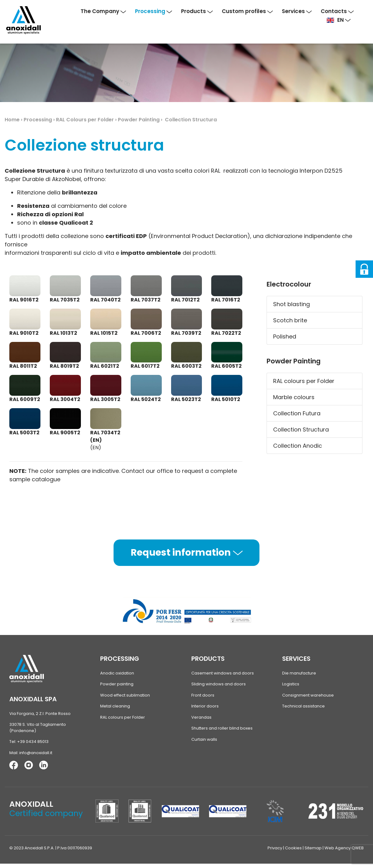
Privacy (275, 848)
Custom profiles (247, 11)
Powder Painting (139, 120)
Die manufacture (299, 673)
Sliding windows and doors (219, 684)
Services (297, 11)
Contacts (337, 11)
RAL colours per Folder (304, 381)
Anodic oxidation (117, 673)
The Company (103, 11)
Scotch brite (290, 320)
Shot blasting (291, 304)
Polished (285, 336)
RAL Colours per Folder (85, 120)
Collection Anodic (298, 446)
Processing (154, 11)
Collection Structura (301, 429)
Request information (187, 553)
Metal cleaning (115, 706)
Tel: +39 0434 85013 (29, 742)
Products (197, 11)
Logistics (291, 684)
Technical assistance (303, 706)
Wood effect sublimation (125, 695)
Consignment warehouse (308, 695)
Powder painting (117, 684)
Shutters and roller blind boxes (222, 728)
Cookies (293, 848)
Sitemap (313, 848)
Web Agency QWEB (344, 848)
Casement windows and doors (223, 673)
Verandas (201, 717)
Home (12, 120)
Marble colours (294, 397)
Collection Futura (297, 413)
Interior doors (205, 706)
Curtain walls (204, 739)
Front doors (203, 695)
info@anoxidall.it (36, 753)
